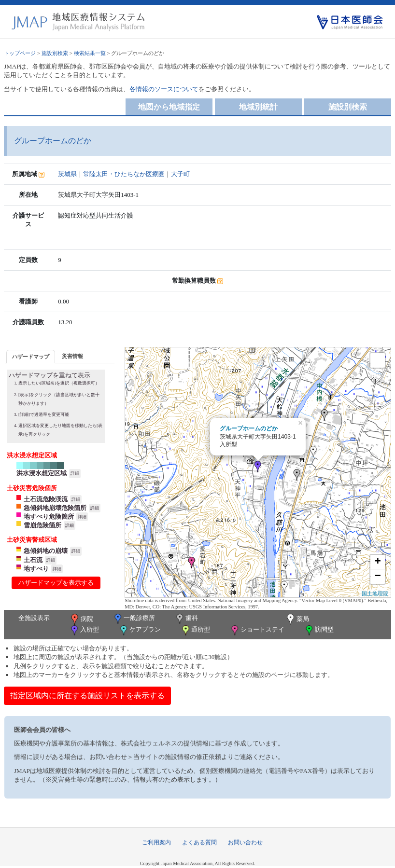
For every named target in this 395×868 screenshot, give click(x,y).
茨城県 (67, 174)
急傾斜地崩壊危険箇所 (55, 508)
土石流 (33, 560)
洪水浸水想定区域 (42, 473)
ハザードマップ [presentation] (31, 357)
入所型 (84, 630)
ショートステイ (257, 630)
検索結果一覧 (90, 53)
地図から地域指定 (169, 107)
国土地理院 (375, 593)
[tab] (31, 356)
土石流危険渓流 (46, 499)
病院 (81, 620)
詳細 (75, 473)
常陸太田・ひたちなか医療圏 (124, 174)
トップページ (20, 53)
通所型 (195, 630)
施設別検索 (55, 53)
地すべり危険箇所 (49, 517)
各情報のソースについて (164, 89)
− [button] (378, 577)
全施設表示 (34, 618)
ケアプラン (140, 630)
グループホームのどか (249, 428)
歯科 (186, 619)
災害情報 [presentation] (72, 356)
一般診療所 (134, 619)
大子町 (180, 174)
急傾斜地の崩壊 (46, 551)
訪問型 (319, 630)
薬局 (297, 620)
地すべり (36, 569)
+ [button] (378, 562)
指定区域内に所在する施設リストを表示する (87, 696)
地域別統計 (258, 107)
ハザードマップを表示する (56, 583)
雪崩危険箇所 (42, 525)
